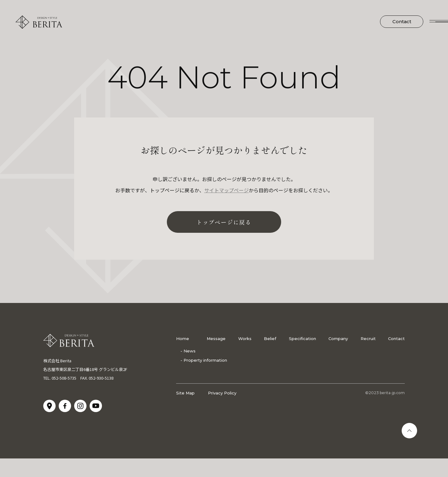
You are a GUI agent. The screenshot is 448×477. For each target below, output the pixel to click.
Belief (270, 339)
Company (338, 339)
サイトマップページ (226, 190)
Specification (302, 339)
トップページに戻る (224, 222)
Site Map (185, 393)
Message (216, 339)
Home (183, 339)
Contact (402, 21)
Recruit (368, 339)
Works (245, 339)
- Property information (204, 360)
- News (188, 351)
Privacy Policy (222, 393)
